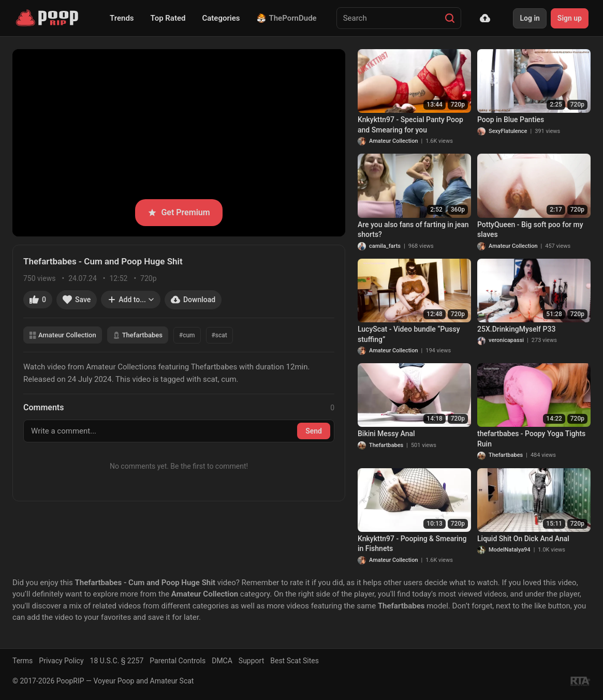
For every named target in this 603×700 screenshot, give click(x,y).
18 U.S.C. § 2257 (117, 661)
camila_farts (385, 246)
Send (314, 431)
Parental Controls (178, 661)
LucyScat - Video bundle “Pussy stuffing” (409, 334)
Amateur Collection (63, 335)
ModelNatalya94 (510, 550)
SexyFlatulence (508, 131)
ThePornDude (287, 18)
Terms (23, 661)
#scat (219, 335)
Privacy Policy (61, 661)
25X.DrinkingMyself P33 (516, 329)
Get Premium (179, 212)
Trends (122, 18)
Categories (221, 18)
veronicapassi (506, 340)
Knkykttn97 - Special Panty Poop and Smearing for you (410, 125)
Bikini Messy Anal (386, 434)
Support (251, 661)
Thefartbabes (138, 335)
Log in (530, 18)
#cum (187, 335)
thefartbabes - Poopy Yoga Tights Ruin (531, 439)
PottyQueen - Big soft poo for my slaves (530, 230)
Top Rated (168, 18)
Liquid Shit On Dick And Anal (523, 539)
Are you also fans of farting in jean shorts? (413, 230)
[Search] (450, 18)
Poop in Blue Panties (511, 120)
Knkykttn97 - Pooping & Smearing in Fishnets (412, 544)
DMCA (222, 661)
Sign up (570, 18)
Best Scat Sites (295, 661)
